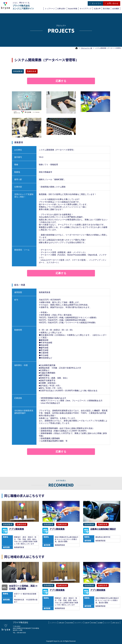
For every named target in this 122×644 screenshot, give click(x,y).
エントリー (95, 3)
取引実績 (106, 9)
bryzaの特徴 (73, 9)
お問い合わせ (112, 3)
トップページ (50, 9)
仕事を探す (61, 9)
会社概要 (116, 9)
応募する (61, 81)
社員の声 (97, 9)
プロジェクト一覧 (86, 48)
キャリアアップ (86, 9)
